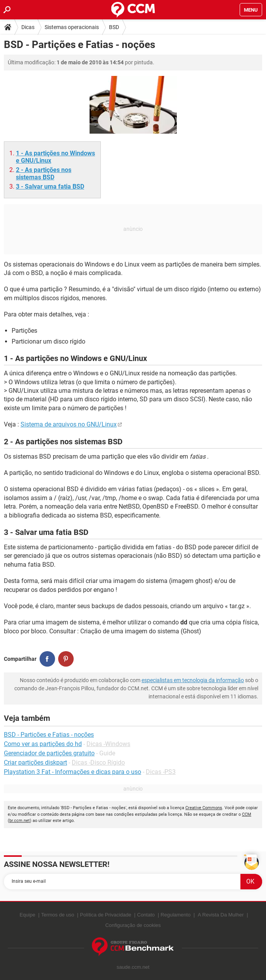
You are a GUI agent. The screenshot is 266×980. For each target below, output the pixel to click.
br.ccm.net (20, 821)
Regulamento (175, 915)
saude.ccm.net (133, 967)
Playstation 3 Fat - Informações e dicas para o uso (73, 772)
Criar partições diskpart (35, 763)
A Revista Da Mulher (221, 915)
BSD (114, 27)
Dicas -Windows (108, 744)
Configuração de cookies (133, 925)
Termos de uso (58, 915)
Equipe (27, 915)
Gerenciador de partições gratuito (49, 753)
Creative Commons (204, 808)
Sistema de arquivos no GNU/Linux (69, 424)
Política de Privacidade (105, 915)
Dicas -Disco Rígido (98, 763)
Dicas (28, 27)
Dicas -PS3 (161, 772)
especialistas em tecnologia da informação (193, 680)
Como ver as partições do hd (43, 744)
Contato (146, 915)
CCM (247, 814)
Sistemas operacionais (72, 27)
